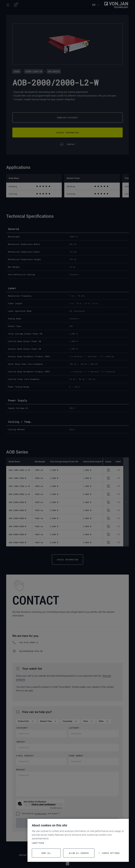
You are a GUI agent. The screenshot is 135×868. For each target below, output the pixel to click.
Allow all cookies (79, 853)
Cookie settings (111, 853)
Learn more (38, 843)
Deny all (46, 853)
